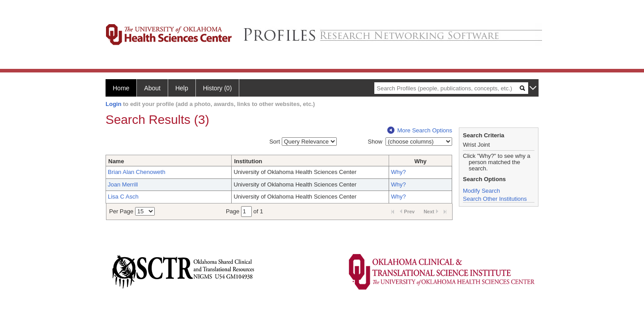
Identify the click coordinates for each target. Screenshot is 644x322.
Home (121, 88)
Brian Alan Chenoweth (137, 172)
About (152, 88)
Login (113, 104)
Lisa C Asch (123, 197)
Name (116, 161)
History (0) (218, 88)
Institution (248, 161)
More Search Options (420, 130)
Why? (398, 172)
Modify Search (481, 191)
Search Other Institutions (495, 199)
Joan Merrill (123, 184)
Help (182, 88)
